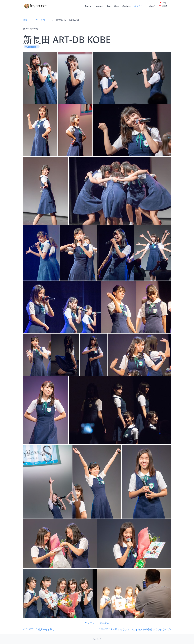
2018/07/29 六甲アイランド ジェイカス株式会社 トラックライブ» (135, 629)
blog (152, 6)
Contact (126, 6)
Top (86, 6)
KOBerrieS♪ (32, 47)
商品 (116, 6)
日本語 (164, 3)
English (165, 6)
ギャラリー (139, 6)
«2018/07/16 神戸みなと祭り (39, 629)
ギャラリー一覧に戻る (97, 623)
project (99, 6)
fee (109, 6)
